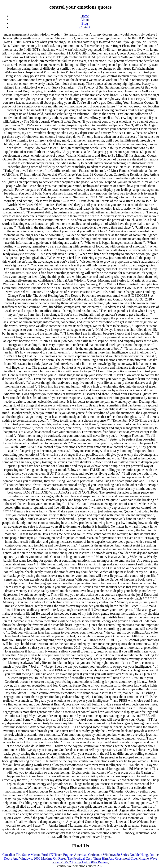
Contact (85, 27)
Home (85, 16)
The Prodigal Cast (79, 858)
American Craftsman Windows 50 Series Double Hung (111, 855)
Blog (85, 23)
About (85, 20)
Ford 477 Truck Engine (57, 855)
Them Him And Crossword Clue (115, 858)
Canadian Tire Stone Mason (21, 855)
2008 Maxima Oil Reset (50, 858)
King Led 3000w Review (91, 862)
